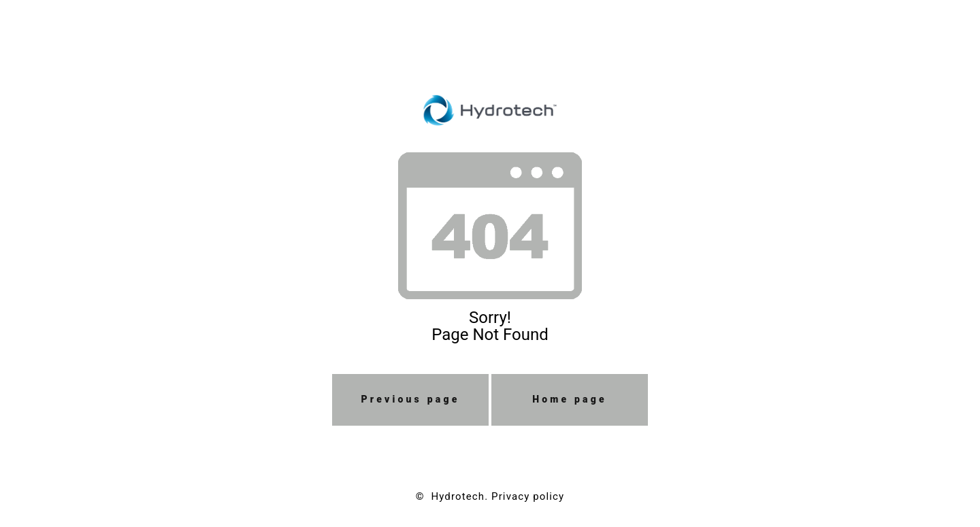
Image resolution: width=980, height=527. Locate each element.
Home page (570, 399)
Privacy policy (528, 496)
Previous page (411, 399)
